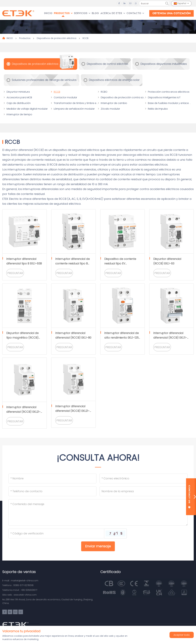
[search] (167, 4)
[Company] (144, 491)
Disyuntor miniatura (18, 92)
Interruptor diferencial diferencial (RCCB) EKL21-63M (72, 411)
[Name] (52, 478)
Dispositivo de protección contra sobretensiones (130, 97)
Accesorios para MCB (19, 97)
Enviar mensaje (98, 546)
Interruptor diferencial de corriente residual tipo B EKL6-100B (73, 263)
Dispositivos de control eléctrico (107, 64)
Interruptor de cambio (114, 103)
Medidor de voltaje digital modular (27, 109)
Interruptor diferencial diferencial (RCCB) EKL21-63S (23, 412)
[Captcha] (56, 533)
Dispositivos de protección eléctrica (57, 38)
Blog (95, 13)
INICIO (48, 13)
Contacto (134, 13)
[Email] (144, 478)
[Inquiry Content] (98, 512)
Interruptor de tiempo (19, 114)
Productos (62, 13)
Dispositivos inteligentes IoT (164, 97)
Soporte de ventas (19, 572)
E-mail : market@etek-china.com (20, 581)
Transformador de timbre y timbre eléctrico (79, 103)
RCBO (104, 92)
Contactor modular (65, 97)
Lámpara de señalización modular (74, 109)
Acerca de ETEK (111, 13)
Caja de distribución (19, 103)
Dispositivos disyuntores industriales (164, 64)
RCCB (86, 38)
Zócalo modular (110, 109)
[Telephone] (52, 491)
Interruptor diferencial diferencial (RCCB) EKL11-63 (170, 338)
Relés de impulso (158, 109)
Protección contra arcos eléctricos (169, 92)
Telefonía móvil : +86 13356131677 (20, 590)
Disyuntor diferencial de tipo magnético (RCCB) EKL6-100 (22, 338)
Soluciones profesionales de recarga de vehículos (44, 80)
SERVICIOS (81, 13)
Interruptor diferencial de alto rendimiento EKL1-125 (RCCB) (122, 338)
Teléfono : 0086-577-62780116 (18, 585)
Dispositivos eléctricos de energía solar (114, 80)
